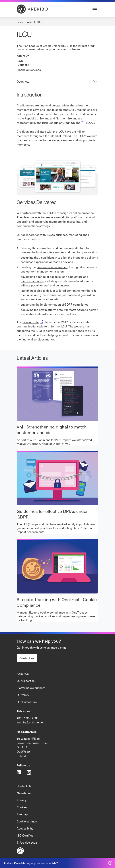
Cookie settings (27, 821)
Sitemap (22, 814)
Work (30, 22)
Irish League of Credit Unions (64, 123)
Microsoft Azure (74, 310)
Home (20, 22)
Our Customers (27, 702)
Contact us (27, 658)
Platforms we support (31, 688)
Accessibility (25, 828)
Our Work (23, 695)
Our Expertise (26, 681)
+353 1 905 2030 (28, 718)
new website (33, 322)
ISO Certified (25, 835)
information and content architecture (61, 248)
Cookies (22, 807)
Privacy (22, 800)
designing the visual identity (39, 257)
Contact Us (24, 786)
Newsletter (24, 793)
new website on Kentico (52, 267)
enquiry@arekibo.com (31, 722)
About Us (23, 674)
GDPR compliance (76, 304)
